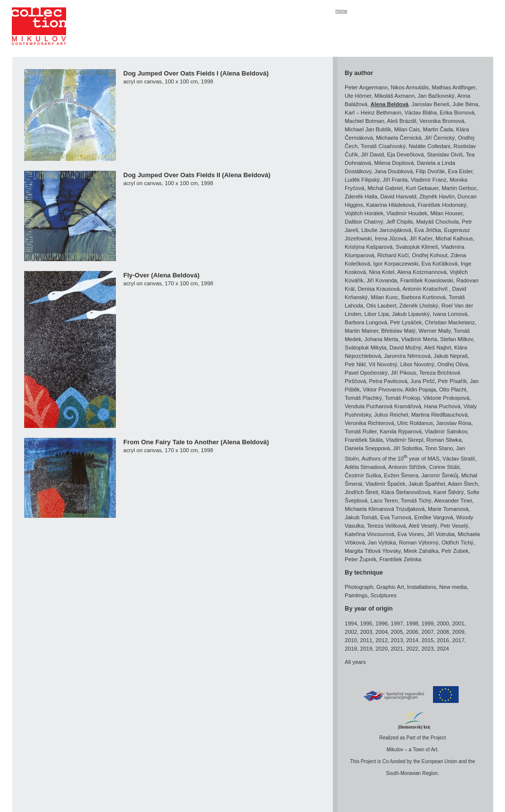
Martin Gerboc (459, 188)
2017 (458, 640)
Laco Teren (384, 501)
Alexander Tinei (453, 501)
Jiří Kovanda (382, 280)
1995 (366, 623)
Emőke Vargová (434, 517)
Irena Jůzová (391, 238)
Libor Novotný (417, 364)
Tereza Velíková (386, 526)
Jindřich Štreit (361, 492)
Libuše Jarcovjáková (386, 230)
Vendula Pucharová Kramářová (383, 406)
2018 (351, 649)
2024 (443, 649)
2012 (381, 640)
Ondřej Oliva (453, 364)
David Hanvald (398, 196)
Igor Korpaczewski (396, 264)
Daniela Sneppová (367, 448)
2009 (458, 632)
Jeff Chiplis (400, 222)
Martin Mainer (361, 331)
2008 (443, 632)
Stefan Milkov (456, 339)
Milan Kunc (384, 297)
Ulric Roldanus (415, 423)
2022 (412, 649)
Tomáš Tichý (416, 501)
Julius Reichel (391, 415)
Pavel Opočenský (366, 373)
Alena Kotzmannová (422, 272)
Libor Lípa (377, 314)
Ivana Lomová (450, 314)
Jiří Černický (440, 138)
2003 (366, 632)
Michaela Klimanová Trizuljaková (385, 509)
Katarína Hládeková (391, 205)
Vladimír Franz (429, 180)
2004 (381, 632)
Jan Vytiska (382, 542)
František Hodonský (442, 205)
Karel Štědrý (449, 492)
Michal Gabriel (385, 188)
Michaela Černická (398, 138)
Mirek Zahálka (421, 551)
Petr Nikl (355, 364)
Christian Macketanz (450, 322)
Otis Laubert (381, 306)
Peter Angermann (366, 87)
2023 (428, 649)
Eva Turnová (396, 517)
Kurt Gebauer (422, 188)
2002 (351, 632)
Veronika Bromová (442, 121)
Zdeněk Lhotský (419, 306)
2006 (412, 632)
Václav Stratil (458, 459)
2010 (351, 640)
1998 (412, 623)
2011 (366, 640)
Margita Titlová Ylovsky (373, 551)
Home (341, 11)
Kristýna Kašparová (369, 247)
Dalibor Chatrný (364, 222)
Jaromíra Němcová (408, 356)
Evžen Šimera (401, 475)
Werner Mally (435, 331)
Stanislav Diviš (445, 155)
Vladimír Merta (419, 339)
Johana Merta (381, 339)
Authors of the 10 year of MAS (400, 459)
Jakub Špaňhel (427, 484)
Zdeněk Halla (361, 196)
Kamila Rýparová (401, 431)
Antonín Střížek (407, 467)
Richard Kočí (393, 255)
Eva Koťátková (439, 264)
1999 (428, 623)
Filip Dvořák (430, 171)
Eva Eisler (460, 171)
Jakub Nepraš (451, 356)
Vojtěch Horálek (364, 213)
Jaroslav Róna (454, 423)
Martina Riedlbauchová (439, 415)
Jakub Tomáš (361, 517)
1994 (351, 623)
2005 (397, 632)
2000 (443, 623)
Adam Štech (463, 484)
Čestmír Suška (363, 475)
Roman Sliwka (444, 440)
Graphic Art (390, 587)
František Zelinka (400, 559)
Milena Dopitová (394, 163)
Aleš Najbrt (438, 348)
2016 (443, 640)
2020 (381, 649)
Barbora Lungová (366, 322)
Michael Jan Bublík (368, 129)
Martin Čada (438, 129)
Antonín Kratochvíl (426, 289)
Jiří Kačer (421, 238)
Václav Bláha (420, 113)
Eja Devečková (406, 155)
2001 (458, 623)
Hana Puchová (442, 406)
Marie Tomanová (449, 509)
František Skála (364, 440)
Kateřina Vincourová (370, 534)
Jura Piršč (423, 381)
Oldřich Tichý (457, 542)
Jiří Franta (395, 180)
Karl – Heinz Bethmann (373, 113)
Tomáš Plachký (363, 398)
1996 (381, 623)
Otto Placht (452, 389)
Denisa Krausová (379, 289)
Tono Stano (439, 448)
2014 (412, 640)
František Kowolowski (427, 280)
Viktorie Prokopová (446, 398)
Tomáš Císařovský (383, 146)
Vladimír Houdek (407, 213)
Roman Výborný (419, 542)
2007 (428, 632)
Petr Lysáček (406, 322)
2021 (397, 649)
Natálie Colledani (430, 146)
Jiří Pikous (403, 373)
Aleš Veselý (423, 526)
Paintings (356, 595)
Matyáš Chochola (437, 222)
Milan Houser (447, 213)
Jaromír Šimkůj (440, 475)
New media (453, 587)
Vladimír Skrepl (404, 440)
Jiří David (373, 155)
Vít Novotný (383, 364)
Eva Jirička (428, 230)
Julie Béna (465, 104)
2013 (397, 640)
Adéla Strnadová (365, 467)
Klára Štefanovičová (406, 492)
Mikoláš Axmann (394, 96)
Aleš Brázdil (402, 121)
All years (355, 662)
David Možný (406, 348)
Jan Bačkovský (436, 96)
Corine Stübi (444, 467)
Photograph (359, 587)
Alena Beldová (389, 104)
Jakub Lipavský (411, 314)
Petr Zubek (455, 551)
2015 (428, 640)
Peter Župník (361, 559)
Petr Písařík (452, 381)
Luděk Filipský (362, 180)
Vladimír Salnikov (446, 431)
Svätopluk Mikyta (366, 348)
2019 (366, 649)
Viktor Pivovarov (383, 389)
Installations (421, 587)
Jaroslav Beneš (431, 104)
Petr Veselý (454, 526)
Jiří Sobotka (408, 448)
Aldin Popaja (420, 389)
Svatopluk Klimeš (417, 247)
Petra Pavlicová (388, 381)
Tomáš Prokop (402, 398)
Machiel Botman (364, 121)
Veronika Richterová (369, 423)
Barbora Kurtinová (423, 297)
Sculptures (383, 595)
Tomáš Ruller (361, 431)
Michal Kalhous (454, 238)
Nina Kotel (382, 272)
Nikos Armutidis (410, 87)
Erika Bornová (457, 113)
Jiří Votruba (441, 534)
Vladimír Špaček (385, 484)
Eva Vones (411, 534)
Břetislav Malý (398, 331)
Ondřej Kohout (430, 255)
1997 (397, 623)
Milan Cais (407, 129)
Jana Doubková (394, 171)
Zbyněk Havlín (437, 196)
